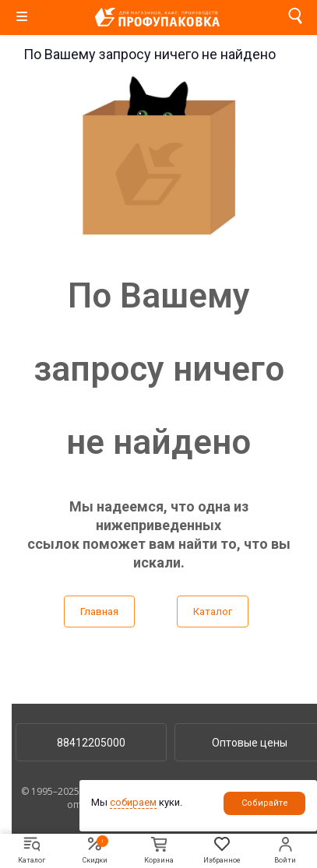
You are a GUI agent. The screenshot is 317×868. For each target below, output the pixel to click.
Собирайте (265, 803)
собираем (133, 802)
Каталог (213, 611)
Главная (99, 611)
